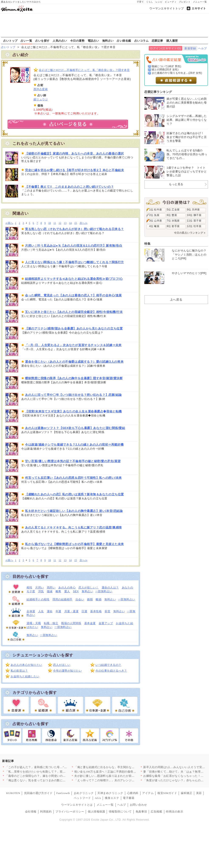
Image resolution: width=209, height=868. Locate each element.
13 (65, 223)
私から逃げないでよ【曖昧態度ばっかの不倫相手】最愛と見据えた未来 (74, 544)
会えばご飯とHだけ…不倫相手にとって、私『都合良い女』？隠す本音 (84, 70)
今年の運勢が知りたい (67, 671)
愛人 (67, 591)
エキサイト (199, 8)
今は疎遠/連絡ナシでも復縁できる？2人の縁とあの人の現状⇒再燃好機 (74, 445)
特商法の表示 (175, 812)
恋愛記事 (157, 41)
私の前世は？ (19, 671)
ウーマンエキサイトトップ (167, 8)
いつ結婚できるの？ (108, 665)
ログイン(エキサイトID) (165, 48)
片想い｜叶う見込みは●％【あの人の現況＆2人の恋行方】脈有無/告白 (74, 246)
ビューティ (171, 2)
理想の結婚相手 (62, 599)
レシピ (159, 2)
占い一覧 (26, 41)
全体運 (31, 611)
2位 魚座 (154, 215)
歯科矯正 (187, 793)
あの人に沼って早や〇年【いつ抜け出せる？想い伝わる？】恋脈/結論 (73, 395)
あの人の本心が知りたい (26, 665)
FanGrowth (63, 793)
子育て (140, 2)
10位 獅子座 (194, 215)
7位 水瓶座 (173, 221)
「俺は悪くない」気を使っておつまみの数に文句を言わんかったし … (50, 780)
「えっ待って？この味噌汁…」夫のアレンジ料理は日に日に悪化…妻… (120, 780)
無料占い (108, 41)
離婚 (99, 599)
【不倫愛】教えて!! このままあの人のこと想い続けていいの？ (69, 187)
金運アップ (106, 623)
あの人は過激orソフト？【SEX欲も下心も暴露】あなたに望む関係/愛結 (75, 428)
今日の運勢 (77, 41)
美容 (199, 793)
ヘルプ (203, 48)
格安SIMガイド (167, 793)
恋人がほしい (62, 665)
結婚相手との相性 (38, 599)
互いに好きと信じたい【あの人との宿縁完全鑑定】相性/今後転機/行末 (74, 312)
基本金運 (90, 623)
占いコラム (142, 41)
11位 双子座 (194, 221)
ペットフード (82, 798)
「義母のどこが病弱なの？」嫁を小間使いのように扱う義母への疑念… (51, 776)
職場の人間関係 (71, 623)
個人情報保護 (96, 812)
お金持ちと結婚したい (25, 676)
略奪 (58, 591)
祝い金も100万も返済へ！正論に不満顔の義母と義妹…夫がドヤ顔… (118, 772)
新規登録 (190, 48)
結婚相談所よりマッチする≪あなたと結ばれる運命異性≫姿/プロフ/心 (74, 279)
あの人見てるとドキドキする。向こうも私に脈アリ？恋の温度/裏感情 (73, 527)
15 (76, 223)
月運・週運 (72, 611)
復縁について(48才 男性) (166, 66)
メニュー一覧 (200, 2)
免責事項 (141, 812)
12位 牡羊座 (194, 226)
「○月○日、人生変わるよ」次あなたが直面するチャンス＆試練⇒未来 (73, 345)
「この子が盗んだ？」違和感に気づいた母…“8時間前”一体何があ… (49, 767)
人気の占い (60, 41)
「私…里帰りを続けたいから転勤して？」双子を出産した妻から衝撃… (51, 772)
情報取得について (120, 812)
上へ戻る (176, 300)
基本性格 (96, 611)
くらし (150, 2)
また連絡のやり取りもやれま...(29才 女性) (177, 73)
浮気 (41, 591)
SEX (76, 591)
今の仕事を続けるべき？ (111, 671)
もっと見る (176, 184)
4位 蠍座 (154, 226)
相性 (29, 587)
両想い (51, 587)
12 (60, 223)
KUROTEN (13, 793)
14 (70, 223)
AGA (98, 798)
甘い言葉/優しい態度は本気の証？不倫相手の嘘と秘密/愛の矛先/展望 (73, 461)
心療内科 (133, 793)
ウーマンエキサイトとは (77, 805)
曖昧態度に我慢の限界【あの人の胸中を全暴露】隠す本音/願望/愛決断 (74, 378)
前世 (107, 611)
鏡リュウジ (41, 99)
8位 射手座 (173, 226)
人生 (41, 611)
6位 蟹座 (172, 215)
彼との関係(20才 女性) (165, 70)
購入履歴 (172, 41)
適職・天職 (34, 623)
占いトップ (10, 41)
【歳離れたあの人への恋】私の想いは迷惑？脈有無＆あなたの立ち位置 (74, 494)
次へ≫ (83, 223)
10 (50, 223)
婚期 (90, 599)
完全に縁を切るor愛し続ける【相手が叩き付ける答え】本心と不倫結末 (74, 170)
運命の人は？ (110, 587)
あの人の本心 (67, 587)
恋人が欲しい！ (89, 587)
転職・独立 (51, 623)
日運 (84, 611)
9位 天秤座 (193, 210)
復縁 (50, 591)
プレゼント (185, 2)
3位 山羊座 (156, 221)
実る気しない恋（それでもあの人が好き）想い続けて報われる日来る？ (74, 229)
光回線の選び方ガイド (38, 793)
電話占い (93, 41)
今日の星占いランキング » (190, 233)
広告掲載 (156, 812)
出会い (80, 599)
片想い (40, 587)
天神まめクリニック (110, 793)
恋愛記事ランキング (158, 92)
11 (55, 223)
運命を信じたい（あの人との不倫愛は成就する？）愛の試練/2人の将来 (74, 362)
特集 (147, 244)
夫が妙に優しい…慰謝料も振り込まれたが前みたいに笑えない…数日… (120, 776)
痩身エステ (112, 798)
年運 (58, 611)
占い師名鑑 (124, 41)
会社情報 (31, 812)
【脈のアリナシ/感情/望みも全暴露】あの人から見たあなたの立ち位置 (74, 328)
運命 (50, 611)
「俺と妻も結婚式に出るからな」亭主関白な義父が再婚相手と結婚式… (120, 767)
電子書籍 (129, 798)
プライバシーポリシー (70, 812)
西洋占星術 (41, 89)
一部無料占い (104, 591)
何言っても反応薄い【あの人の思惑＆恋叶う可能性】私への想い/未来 (73, 478)
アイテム (148, 793)
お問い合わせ (138, 805)
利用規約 (46, 812)
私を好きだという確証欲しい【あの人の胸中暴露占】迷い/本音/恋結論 (74, 511)
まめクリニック (84, 793)
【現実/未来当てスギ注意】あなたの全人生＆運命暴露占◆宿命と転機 (73, 411)
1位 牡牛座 (156, 210)
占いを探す (42, 41)
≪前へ (9, 223)
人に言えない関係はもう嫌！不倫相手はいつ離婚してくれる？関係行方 (74, 262)
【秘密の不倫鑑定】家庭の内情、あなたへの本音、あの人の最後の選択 (74, 153)
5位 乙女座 (173, 210)
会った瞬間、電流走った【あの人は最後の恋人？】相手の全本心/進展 (73, 295)
